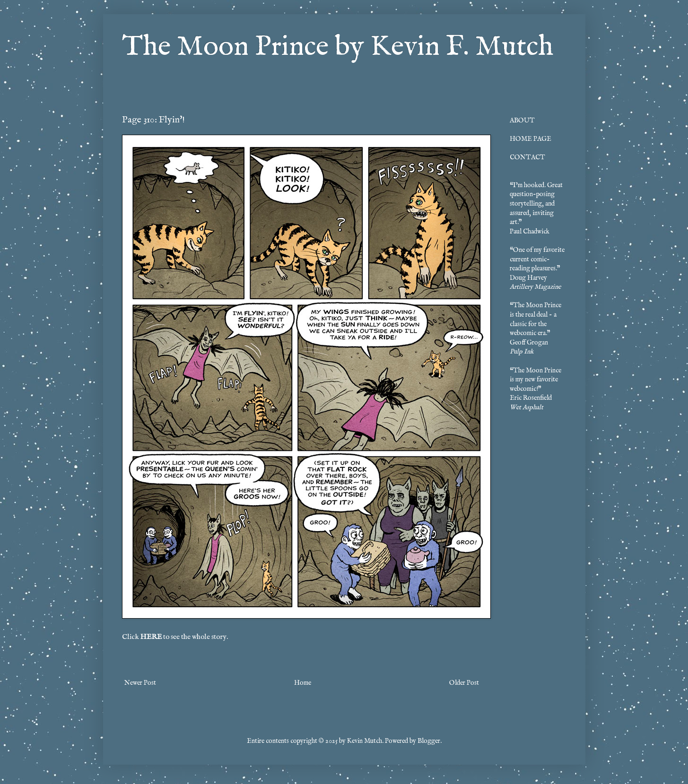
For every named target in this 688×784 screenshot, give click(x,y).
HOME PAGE (531, 139)
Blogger (429, 741)
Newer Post (140, 683)
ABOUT (522, 121)
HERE (151, 637)
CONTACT (527, 157)
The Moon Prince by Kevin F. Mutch (338, 47)
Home (303, 683)
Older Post (464, 683)
